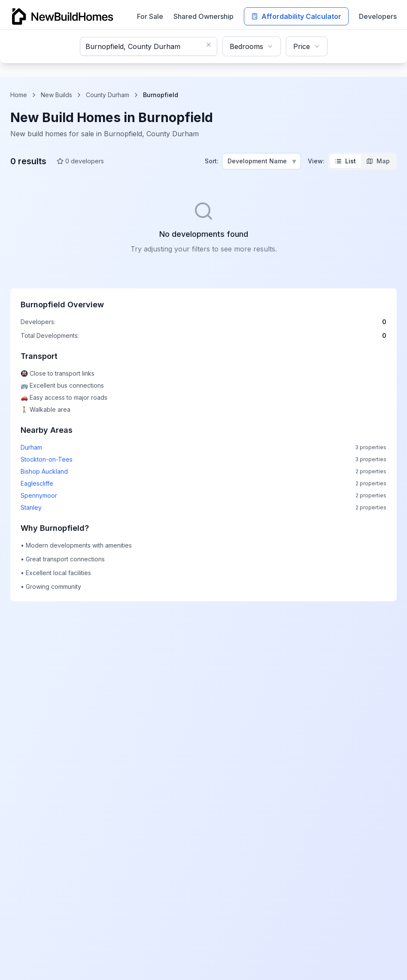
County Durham (108, 95)
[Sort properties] (261, 161)
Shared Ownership (203, 16)
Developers (378, 16)
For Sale (150, 16)
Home (19, 95)
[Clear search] (209, 45)
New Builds (56, 95)
